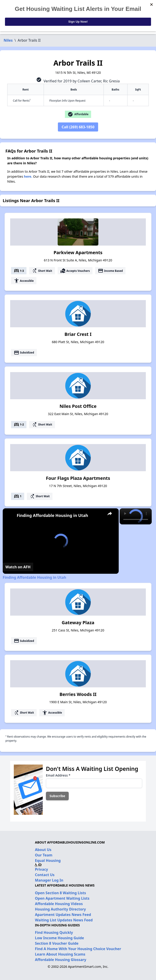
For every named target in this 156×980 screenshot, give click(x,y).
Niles (8, 40)
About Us (43, 850)
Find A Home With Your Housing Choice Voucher (78, 949)
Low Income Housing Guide (59, 938)
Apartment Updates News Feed (63, 915)
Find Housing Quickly (54, 932)
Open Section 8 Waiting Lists (60, 893)
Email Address (58, 775)
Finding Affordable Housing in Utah (52, 515)
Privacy (41, 869)
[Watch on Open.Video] (18, 567)
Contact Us (45, 875)
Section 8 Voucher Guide (57, 943)
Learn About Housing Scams (60, 954)
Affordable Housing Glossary (60, 960)
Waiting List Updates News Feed (64, 920)
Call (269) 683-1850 (78, 127)
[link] (10, 516)
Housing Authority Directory (60, 909)
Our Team (44, 855)
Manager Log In (49, 880)
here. (28, 176)
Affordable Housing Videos (59, 904)
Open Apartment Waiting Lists (62, 898)
